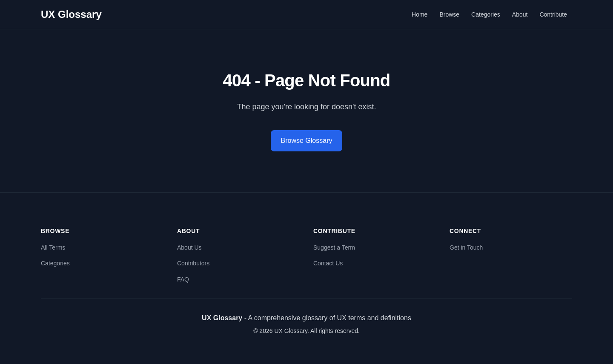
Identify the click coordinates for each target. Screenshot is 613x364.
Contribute (553, 14)
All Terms (53, 247)
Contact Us (328, 263)
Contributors (193, 263)
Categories (486, 14)
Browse (449, 14)
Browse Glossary (307, 141)
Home (420, 14)
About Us (189, 247)
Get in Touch (466, 247)
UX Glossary (71, 14)
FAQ (183, 279)
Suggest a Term (334, 247)
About (520, 14)
